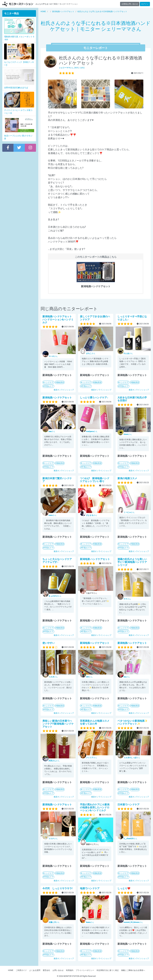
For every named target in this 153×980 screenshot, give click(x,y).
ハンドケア (49, 382)
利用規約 (70, 970)
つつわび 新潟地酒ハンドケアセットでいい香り (95, 480)
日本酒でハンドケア (128, 805)
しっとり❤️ (124, 888)
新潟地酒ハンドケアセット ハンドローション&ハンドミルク (58, 319)
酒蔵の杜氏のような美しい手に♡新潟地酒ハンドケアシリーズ (132, 562)
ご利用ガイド (21, 970)
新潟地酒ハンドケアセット (57, 398)
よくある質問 (35, 970)
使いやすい (49, 643)
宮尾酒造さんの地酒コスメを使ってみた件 (95, 722)
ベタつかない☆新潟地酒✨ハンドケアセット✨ (132, 722)
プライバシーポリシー (85, 970)
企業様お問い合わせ (130, 4)
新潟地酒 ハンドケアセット (95, 559)
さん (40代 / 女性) (72, 68)
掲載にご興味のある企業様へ (133, 970)
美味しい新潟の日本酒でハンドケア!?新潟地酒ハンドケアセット (58, 724)
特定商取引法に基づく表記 (108, 970)
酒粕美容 (60, 382)
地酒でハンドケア (90, 888)
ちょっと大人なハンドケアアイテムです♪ (57, 561)
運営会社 (46, 970)
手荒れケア (49, 386)
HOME (11, 970)
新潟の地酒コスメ (127, 478)
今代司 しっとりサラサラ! (57, 888)
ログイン (145, 4)
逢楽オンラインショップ (64, 390)
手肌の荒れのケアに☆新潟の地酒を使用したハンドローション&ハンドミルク (95, 807)
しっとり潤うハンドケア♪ (94, 398)
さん (53, 356)
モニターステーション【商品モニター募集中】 (18, 4)
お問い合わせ (58, 970)
